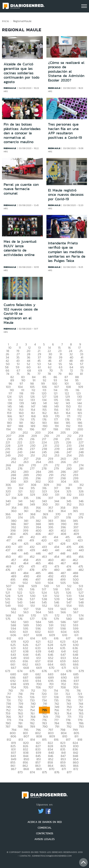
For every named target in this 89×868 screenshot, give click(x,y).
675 (32, 671)
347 (8, 504)
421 (56, 540)
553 (57, 606)
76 (29, 374)
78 (49, 374)
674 (20, 671)
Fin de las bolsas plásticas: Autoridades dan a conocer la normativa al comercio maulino (22, 133)
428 (63, 544)
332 (69, 495)
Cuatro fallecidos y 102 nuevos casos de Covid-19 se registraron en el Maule (21, 314)
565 (51, 612)
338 (63, 498)
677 (57, 671)
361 (26, 511)
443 (81, 550)
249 (8, 455)
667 (14, 668)
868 (26, 769)
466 (51, 563)
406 (38, 534)
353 (81, 504)
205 (63, 432)
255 (81, 455)
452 (32, 557)
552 (45, 606)
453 (44, 557)
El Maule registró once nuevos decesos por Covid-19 (66, 195)
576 (20, 619)
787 (8, 726)
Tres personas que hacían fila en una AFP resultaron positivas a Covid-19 (65, 131)
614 (33, 638)
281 (81, 468)
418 (20, 540)
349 (32, 504)
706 (38, 687)
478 (32, 570)
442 (69, 550)
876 (57, 772)
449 (75, 553)
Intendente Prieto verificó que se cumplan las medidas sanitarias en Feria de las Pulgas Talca (67, 252)
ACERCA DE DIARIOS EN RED (45, 822)
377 (56, 517)
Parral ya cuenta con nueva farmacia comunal (21, 189)
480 (57, 570)
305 (76, 481)
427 (51, 544)
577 (32, 619)
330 (45, 495)
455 (69, 557)
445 (26, 553)
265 (51, 462)
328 (20, 495)
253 (57, 455)
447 (51, 553)
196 (32, 429)
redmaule (10, 88)
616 (56, 638)
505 (63, 583)
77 (39, 374)
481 (69, 570)
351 (57, 504)
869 (39, 769)
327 (8, 495)
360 (14, 511)
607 (26, 635)
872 (76, 769)
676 (44, 671)
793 (81, 726)
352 (69, 504)
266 (63, 462)
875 (45, 772)
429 (75, 544)
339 (75, 498)
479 (44, 570)
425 (26, 544)
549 (8, 606)
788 (20, 726)
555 (81, 606)
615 (44, 638)
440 (45, 550)
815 (44, 739)
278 (44, 468)
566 (63, 612)
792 (69, 726)
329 (32, 495)
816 (56, 739)
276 (20, 468)
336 (38, 498)
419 (32, 540)
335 (26, 498)
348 (20, 504)
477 (20, 570)
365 (75, 511)
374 (20, 517)
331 (57, 495)
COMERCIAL (45, 828)
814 (33, 739)
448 (63, 553)
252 (45, 455)
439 (32, 550)
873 (20, 772)
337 (51, 498)
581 (81, 619)
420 (44, 540)
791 (57, 726)
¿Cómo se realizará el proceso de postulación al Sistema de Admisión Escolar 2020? (66, 71)
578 (44, 619)
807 (26, 736)
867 (14, 769)
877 (69, 772)
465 (38, 563)
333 (81, 495)
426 (38, 544)
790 (45, 726)
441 (57, 550)
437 (8, 550)
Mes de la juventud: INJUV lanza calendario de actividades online (20, 248)
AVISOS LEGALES (44, 839)
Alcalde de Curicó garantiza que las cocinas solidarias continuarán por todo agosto (21, 73)
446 (38, 553)
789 (32, 726)
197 (44, 429)
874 (32, 772)
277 (32, 468)
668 (26, 668)
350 (45, 504)
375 (32, 517)
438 (20, 550)
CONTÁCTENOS (45, 833)
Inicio (5, 21)
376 (44, 517)
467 (63, 563)
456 (81, 557)
